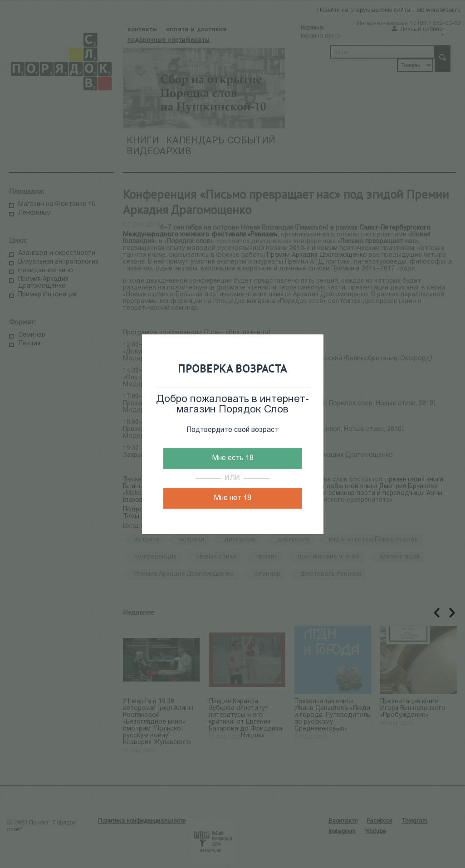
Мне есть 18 (233, 458)
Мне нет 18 (232, 498)
